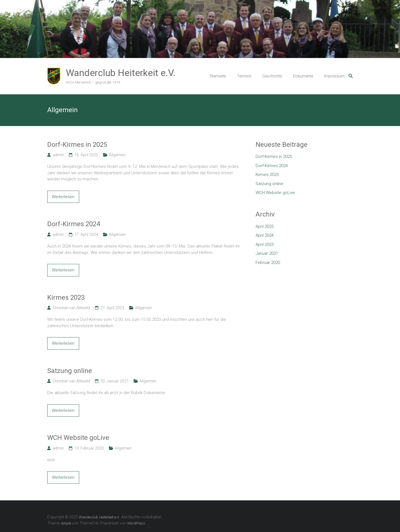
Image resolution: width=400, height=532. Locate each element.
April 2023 (265, 244)
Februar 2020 (268, 263)
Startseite (218, 76)
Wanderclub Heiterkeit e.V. (121, 73)
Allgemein (117, 155)
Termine (244, 76)
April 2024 (265, 235)
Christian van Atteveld (71, 308)
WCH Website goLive (78, 438)
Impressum (334, 76)
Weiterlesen (63, 197)
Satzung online (70, 371)
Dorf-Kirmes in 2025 (77, 145)
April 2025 (265, 226)
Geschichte (272, 76)
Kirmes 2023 (66, 297)
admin (58, 155)
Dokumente (303, 76)
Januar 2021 (267, 253)
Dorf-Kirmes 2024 (74, 224)
